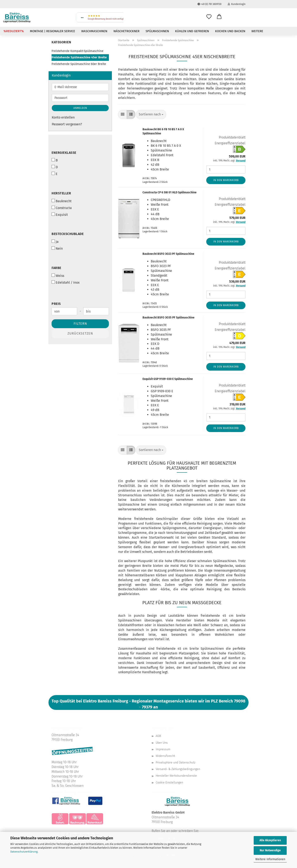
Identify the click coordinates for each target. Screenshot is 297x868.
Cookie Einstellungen (169, 783)
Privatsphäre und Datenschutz (176, 763)
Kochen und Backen (230, 31)
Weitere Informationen (270, 859)
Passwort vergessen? (67, 124)
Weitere (257, 31)
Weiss (58, 276)
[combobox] (151, 115)
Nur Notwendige (270, 850)
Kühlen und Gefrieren (192, 31)
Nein (57, 248)
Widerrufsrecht (165, 756)
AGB (158, 736)
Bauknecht (62, 201)
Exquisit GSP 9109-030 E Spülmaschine (168, 379)
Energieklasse (64, 153)
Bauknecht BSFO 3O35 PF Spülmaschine (169, 318)
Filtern (80, 324)
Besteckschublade (68, 234)
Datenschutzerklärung (24, 852)
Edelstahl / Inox (66, 282)
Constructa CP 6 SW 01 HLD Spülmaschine (170, 192)
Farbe (56, 268)
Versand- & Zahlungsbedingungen (178, 769)
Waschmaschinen (94, 31)
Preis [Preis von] (56, 304)
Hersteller (61, 193)
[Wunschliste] (209, 17)
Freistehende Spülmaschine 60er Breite (79, 64)
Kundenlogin (237, 4)
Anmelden (80, 108)
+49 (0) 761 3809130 (210, 4)
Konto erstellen (63, 117)
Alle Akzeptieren (270, 840)
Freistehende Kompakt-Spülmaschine (77, 51)
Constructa (62, 208)
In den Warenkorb (226, 180)
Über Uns (162, 743)
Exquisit (60, 215)
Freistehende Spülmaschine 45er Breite (79, 57)
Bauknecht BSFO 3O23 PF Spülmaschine (168, 254)
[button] (219, 17)
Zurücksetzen (80, 333)
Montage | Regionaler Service (52, 31)
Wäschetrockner (126, 31)
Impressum (163, 749)
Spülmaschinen (157, 31)
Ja (55, 242)
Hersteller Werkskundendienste (176, 776)
